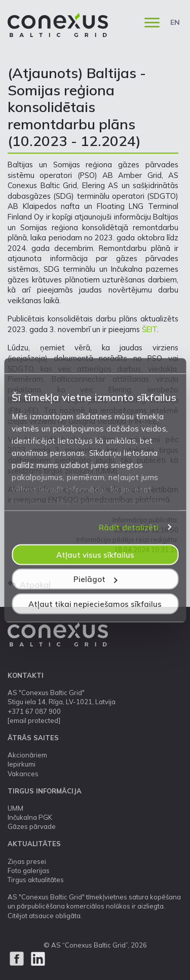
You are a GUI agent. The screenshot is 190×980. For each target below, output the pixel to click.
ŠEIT (149, 329)
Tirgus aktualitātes (36, 880)
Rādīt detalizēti (129, 528)
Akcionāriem (27, 755)
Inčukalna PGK (30, 817)
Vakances (23, 774)
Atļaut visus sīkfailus (95, 554)
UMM (15, 808)
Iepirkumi (22, 764)
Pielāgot (96, 579)
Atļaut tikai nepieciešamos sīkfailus (95, 604)
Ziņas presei (27, 861)
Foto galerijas (29, 870)
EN (175, 22)
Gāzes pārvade (32, 826)
